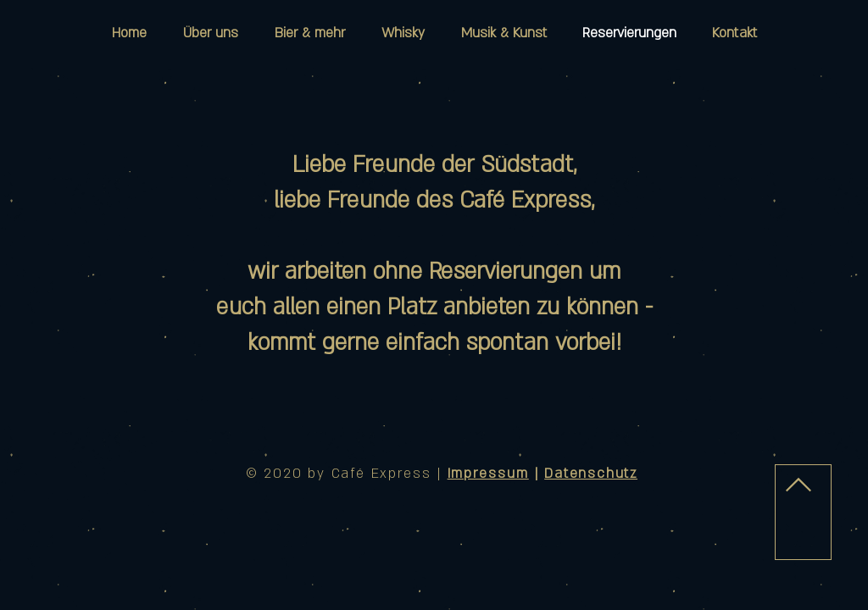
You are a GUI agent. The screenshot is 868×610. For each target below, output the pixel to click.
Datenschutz (591, 474)
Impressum (488, 474)
